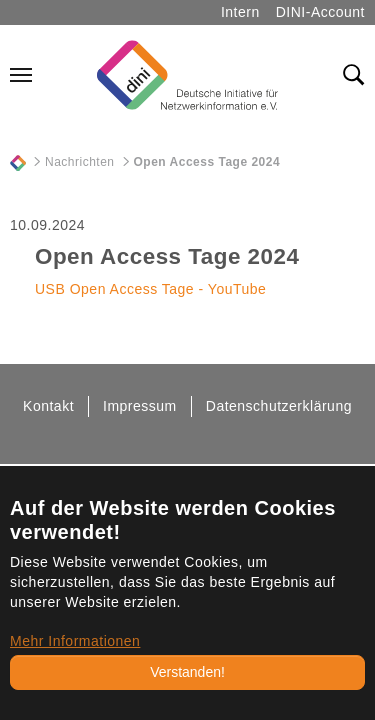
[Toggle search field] (354, 75)
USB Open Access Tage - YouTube (150, 289)
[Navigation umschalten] (21, 75)
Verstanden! (187, 672)
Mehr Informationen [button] (75, 641)
